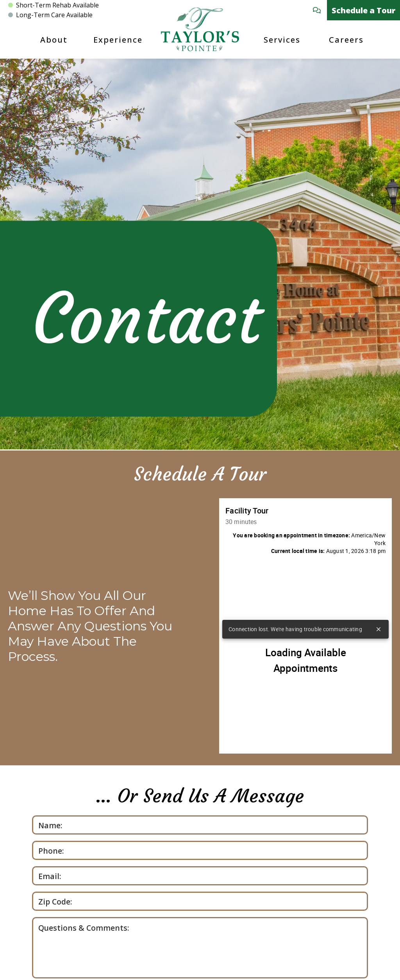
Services (282, 40)
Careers (346, 40)
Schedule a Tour (363, 10)
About (54, 40)
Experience (118, 40)
